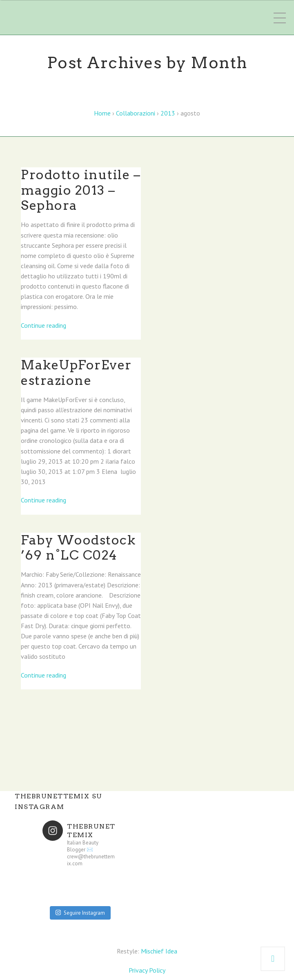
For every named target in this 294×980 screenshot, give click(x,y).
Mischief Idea (159, 951)
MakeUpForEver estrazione (76, 373)
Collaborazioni (136, 113)
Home (102, 113)
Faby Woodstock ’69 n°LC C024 (78, 548)
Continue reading (43, 325)
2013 (168, 113)
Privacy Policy (147, 970)
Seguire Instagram (80, 913)
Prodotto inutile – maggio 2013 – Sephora (81, 190)
